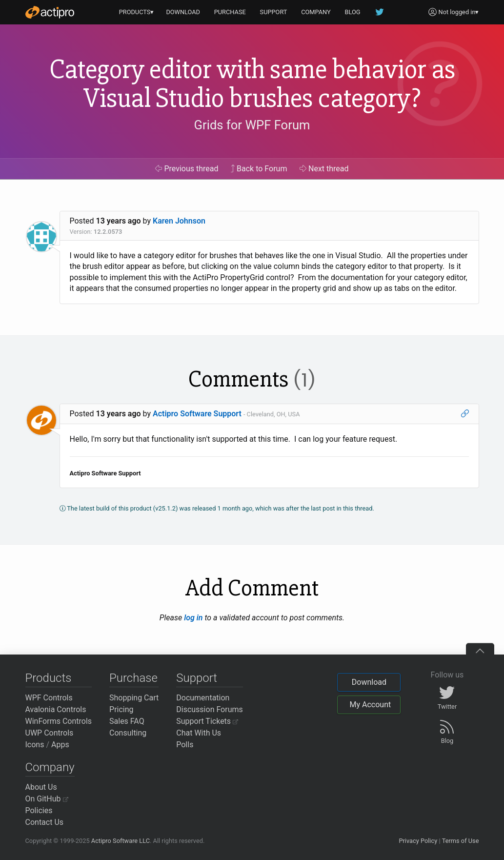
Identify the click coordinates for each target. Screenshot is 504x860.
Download (369, 682)
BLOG (353, 12)
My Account (370, 705)
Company (50, 767)
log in (193, 618)
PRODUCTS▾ (137, 12)
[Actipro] (50, 12)
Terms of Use (461, 841)
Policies (39, 810)
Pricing (121, 709)
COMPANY (316, 12)
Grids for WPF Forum (252, 125)
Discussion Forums (210, 709)
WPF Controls (49, 698)
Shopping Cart (134, 698)
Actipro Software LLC (121, 841)
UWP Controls (50, 733)
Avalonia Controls (56, 709)
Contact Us (45, 822)
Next (324, 169)
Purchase (133, 678)
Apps (60, 745)
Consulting (128, 733)
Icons (35, 745)
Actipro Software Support (197, 414)
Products (49, 678)
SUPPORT (274, 12)
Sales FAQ (127, 721)
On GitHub (47, 799)
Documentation (203, 698)
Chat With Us (199, 733)
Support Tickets (207, 721)
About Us (41, 787)
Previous (187, 169)
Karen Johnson (179, 221)
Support (197, 678)
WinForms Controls (59, 721)
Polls (185, 745)
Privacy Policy (418, 841)
